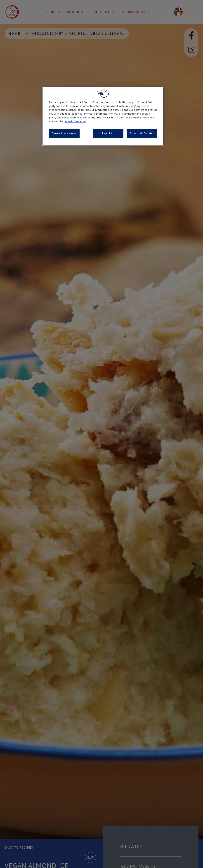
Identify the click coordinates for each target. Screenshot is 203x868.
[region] (103, 116)
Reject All (108, 133)
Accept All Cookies (142, 133)
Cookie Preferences (64, 133)
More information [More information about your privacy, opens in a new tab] (75, 121)
